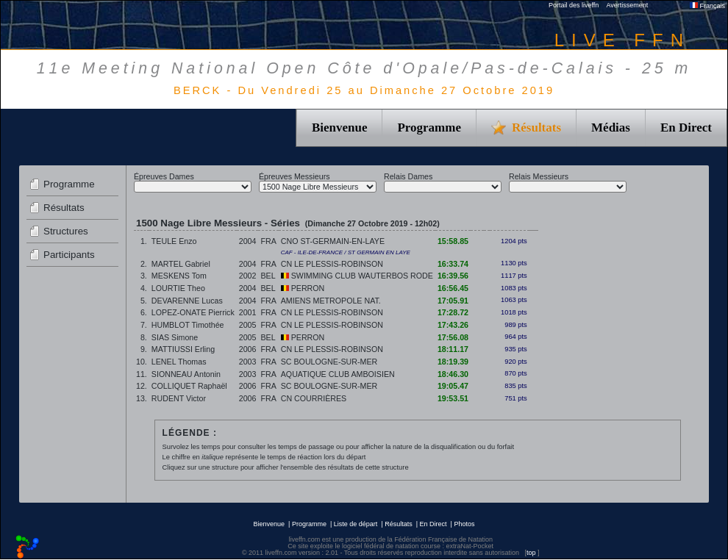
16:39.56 (453, 276)
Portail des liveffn (574, 5)
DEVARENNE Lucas (187, 301)
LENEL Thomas (179, 362)
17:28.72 (453, 312)
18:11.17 (453, 349)
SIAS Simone (175, 337)
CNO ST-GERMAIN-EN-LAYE (333, 241)
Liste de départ (356, 524)
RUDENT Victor (179, 398)
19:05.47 (453, 386)
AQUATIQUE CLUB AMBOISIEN (338, 374)
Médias (611, 128)
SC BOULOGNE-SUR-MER (329, 362)
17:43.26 (453, 325)
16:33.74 (453, 264)
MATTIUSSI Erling (183, 349)
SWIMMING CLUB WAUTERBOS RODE (357, 276)
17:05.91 (453, 301)
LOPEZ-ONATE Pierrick (193, 312)
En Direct (686, 128)
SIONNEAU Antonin (186, 374)
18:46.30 (453, 374)
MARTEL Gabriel (181, 264)
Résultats (64, 208)
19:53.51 (453, 398)
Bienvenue (340, 128)
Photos (464, 524)
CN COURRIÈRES (314, 398)
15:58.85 (453, 241)
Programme (429, 128)
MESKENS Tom (179, 276)
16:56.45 (453, 288)
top (531, 553)
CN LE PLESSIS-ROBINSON (332, 264)
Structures (66, 231)
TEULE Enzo (174, 241)
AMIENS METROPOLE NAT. (331, 301)
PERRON (303, 288)
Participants (69, 255)
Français (707, 6)
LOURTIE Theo (178, 288)
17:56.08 (453, 337)
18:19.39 (453, 362)
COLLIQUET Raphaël (189, 386)
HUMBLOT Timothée (188, 325)
